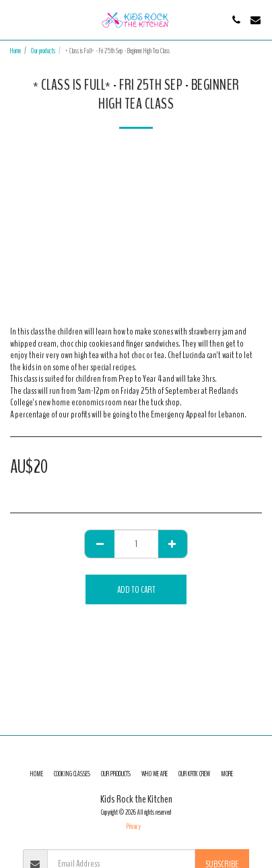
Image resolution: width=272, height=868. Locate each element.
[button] (15, 19)
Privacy (134, 827)
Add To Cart (136, 590)
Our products (43, 51)
